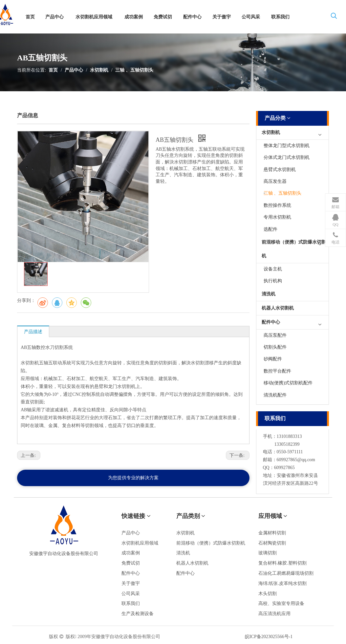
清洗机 (269, 294)
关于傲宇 (131, 583)
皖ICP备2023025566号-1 (269, 637)
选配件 (270, 229)
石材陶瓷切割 (272, 543)
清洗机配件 (275, 395)
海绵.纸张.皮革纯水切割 (282, 583)
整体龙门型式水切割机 (287, 146)
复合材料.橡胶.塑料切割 (282, 563)
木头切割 (268, 594)
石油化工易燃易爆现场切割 (286, 573)
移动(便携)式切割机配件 (288, 383)
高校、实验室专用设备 (281, 603)
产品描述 (33, 332)
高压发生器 (275, 181)
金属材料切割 (272, 533)
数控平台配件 (277, 371)
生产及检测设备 (138, 614)
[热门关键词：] (334, 17)
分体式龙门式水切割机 (287, 157)
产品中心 (74, 70)
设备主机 (273, 269)
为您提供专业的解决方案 (133, 478)
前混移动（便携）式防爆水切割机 (294, 249)
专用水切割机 (277, 217)
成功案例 (131, 553)
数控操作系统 (277, 205)
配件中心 (271, 322)
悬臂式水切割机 (280, 170)
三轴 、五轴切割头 (134, 70)
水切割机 (99, 70)
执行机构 (273, 281)
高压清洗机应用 (274, 614)
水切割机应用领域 (140, 543)
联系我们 (131, 603)
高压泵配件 (275, 335)
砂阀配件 (273, 359)
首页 (53, 70)
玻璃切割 (268, 553)
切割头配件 (275, 347)
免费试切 (131, 563)
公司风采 (131, 594)
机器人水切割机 (278, 308)
